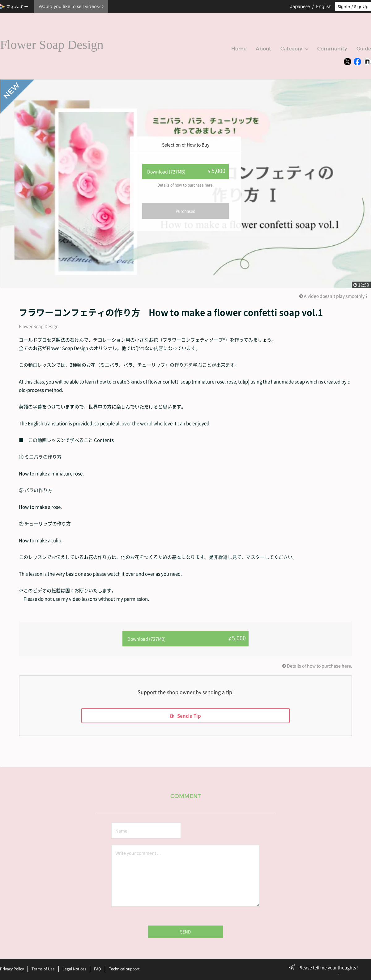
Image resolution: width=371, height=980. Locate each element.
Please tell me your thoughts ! (326, 967)
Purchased (185, 211)
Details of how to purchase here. (185, 185)
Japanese (300, 6)
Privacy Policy (12, 969)
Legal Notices (74, 969)
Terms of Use (43, 969)
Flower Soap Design (39, 326)
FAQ (98, 969)
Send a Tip (186, 715)
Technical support (124, 969)
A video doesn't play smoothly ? (333, 296)
